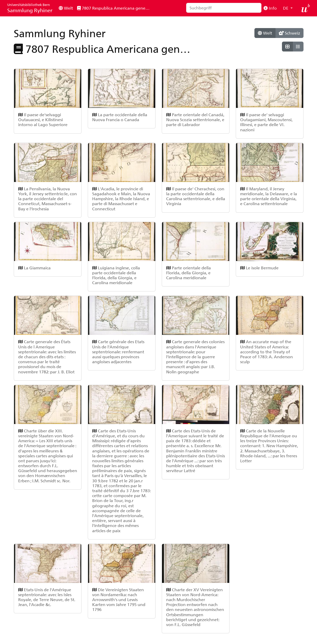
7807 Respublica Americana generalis (115, 8)
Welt (66, 8)
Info (270, 8)
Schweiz (289, 33)
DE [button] (286, 8)
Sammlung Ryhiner (30, 8)
